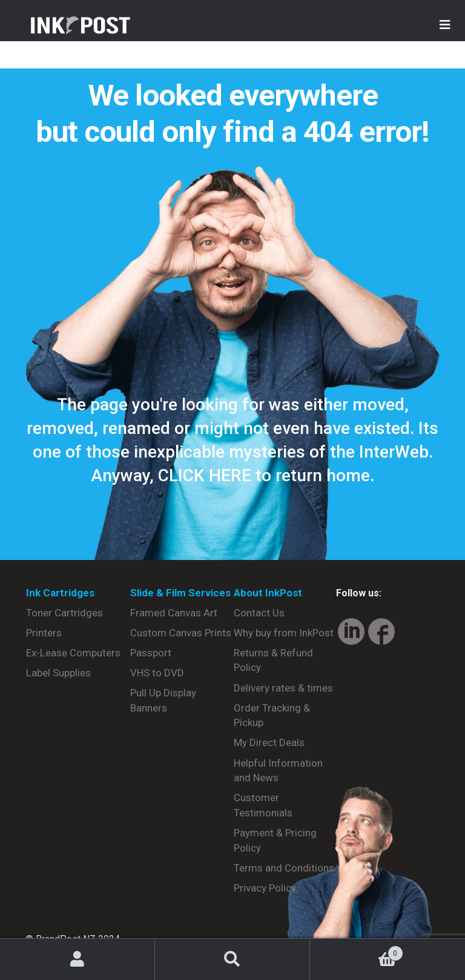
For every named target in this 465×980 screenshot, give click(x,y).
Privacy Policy (265, 888)
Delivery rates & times (283, 688)
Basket (357, 951)
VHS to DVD (157, 673)
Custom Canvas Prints (181, 633)
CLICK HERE (205, 475)
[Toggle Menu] (445, 25)
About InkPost (268, 593)
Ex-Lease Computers (73, 653)
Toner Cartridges (64, 613)
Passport (151, 653)
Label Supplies (58, 673)
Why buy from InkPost (284, 633)
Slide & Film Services (180, 593)
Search (232, 959)
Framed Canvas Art (174, 613)
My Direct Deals (269, 742)
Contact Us (259, 613)
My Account (77, 959)
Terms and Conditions (284, 868)
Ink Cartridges (60, 593)
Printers (44, 633)
